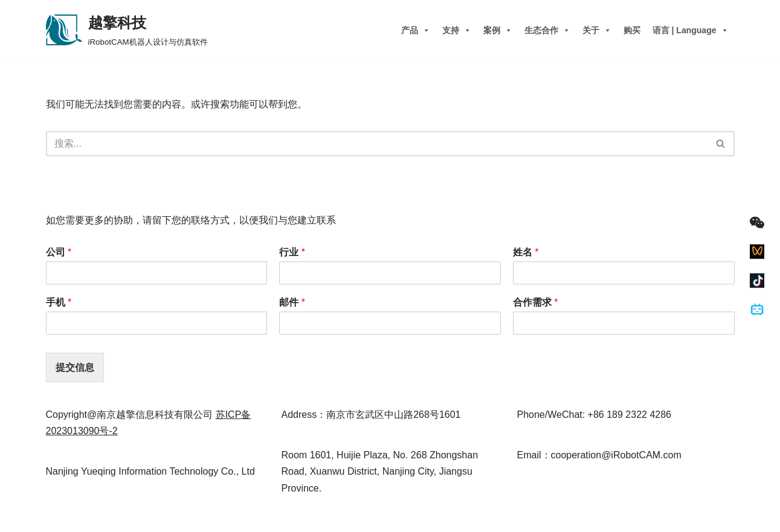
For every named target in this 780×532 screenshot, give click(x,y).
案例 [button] (498, 30)
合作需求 (536, 302)
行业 (292, 252)
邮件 (292, 302)
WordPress (119, 517)
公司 (59, 252)
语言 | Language (691, 30)
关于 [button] (597, 30)
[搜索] (377, 144)
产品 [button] (416, 30)
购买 (632, 30)
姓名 (526, 252)
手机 (59, 302)
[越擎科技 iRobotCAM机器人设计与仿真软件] (127, 30)
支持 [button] (457, 30)
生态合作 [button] (547, 30)
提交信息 (75, 367)
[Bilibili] (757, 310)
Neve (57, 517)
